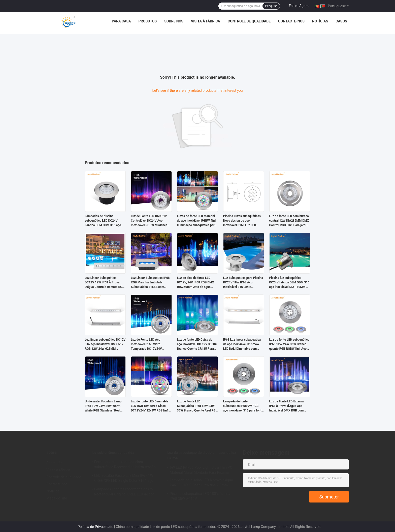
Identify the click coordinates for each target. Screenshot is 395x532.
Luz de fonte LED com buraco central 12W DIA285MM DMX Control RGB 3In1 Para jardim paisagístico (289, 221)
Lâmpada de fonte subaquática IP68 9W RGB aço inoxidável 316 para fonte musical (243, 406)
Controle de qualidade (249, 21)
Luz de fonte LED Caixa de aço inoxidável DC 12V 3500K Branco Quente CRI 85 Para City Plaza (197, 344)
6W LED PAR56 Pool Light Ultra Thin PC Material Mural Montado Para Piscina (201, 470)
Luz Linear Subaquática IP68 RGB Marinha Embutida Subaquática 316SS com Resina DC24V (150, 283)
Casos (341, 21)
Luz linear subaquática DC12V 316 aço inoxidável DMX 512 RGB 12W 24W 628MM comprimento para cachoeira (105, 344)
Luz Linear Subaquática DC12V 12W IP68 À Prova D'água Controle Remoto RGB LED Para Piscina (105, 283)
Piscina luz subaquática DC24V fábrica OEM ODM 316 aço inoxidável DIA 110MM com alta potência (289, 283)
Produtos (147, 21)
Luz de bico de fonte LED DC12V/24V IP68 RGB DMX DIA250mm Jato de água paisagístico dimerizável (196, 283)
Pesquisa (271, 6)
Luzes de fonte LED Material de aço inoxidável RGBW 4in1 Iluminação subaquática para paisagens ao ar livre (197, 221)
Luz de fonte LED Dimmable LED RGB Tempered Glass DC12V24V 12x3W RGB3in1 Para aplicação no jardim (150, 406)
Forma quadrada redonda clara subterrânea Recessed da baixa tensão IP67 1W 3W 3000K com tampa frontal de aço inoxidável (127, 465)
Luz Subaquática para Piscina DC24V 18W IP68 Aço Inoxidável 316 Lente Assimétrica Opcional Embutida (243, 283)
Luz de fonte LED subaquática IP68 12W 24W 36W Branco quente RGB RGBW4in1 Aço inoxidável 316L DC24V (289, 344)
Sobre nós (174, 21)
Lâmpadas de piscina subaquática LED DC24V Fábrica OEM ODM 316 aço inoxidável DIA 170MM (103, 221)
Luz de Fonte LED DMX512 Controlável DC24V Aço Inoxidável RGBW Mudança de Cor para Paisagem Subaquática (151, 221)
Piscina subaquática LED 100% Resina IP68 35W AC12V (200, 496)
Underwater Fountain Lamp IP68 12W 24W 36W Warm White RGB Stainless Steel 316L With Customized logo (104, 406)
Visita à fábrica (206, 21)
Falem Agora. (299, 6)
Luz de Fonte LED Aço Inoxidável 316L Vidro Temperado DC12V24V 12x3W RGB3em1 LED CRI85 (150, 344)
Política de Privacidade (95, 527)
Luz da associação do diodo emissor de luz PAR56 (202, 455)
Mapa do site (57, 498)
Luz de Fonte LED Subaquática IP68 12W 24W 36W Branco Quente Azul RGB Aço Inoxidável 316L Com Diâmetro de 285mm (197, 406)
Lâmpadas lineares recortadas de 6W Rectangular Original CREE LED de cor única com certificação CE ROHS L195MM (128, 492)
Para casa (121, 21)
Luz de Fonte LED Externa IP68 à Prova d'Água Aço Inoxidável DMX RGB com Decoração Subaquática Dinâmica (287, 406)
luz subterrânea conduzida (113, 453)
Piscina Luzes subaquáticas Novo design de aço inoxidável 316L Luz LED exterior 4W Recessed (242, 221)
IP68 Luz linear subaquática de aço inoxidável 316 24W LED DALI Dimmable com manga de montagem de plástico (242, 344)
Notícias (320, 21)
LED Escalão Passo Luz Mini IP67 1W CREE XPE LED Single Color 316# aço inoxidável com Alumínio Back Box (124, 479)
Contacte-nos (291, 21)
